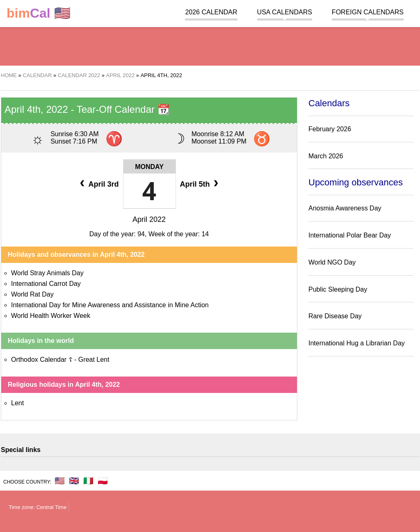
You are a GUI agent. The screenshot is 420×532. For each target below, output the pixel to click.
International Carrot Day (46, 284)
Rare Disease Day (335, 316)
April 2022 (149, 219)
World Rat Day (32, 294)
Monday (149, 167)
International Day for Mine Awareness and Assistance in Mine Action (110, 305)
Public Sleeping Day (338, 289)
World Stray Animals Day (47, 273)
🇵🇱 (103, 481)
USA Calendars (285, 12)
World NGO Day (332, 262)
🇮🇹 (88, 481)
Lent (17, 403)
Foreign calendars (368, 12)
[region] (210, 45)
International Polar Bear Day (350, 235)
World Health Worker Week (51, 316)
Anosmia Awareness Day (345, 208)
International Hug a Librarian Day (357, 343)
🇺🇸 (39, 13)
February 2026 (330, 129)
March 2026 (326, 156)
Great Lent (94, 360)
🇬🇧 (74, 481)
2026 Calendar (211, 12)
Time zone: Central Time (38, 507)
